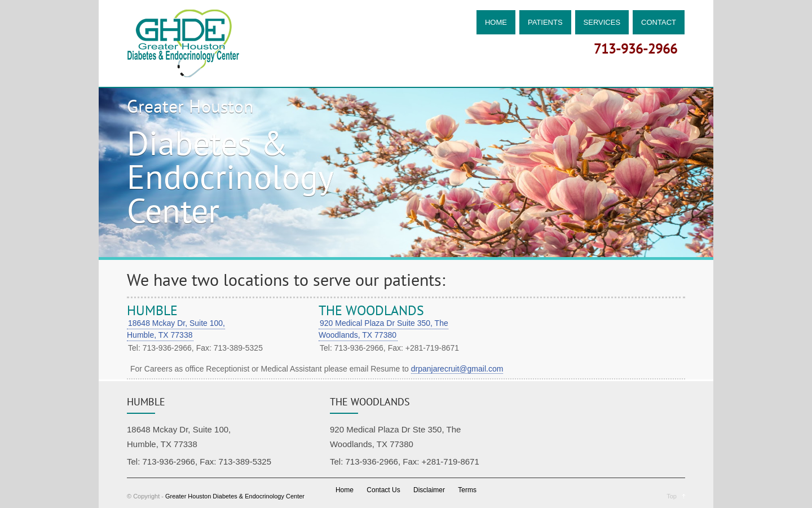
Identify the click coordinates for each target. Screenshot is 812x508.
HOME (496, 22)
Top (672, 496)
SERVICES (602, 22)
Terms (467, 490)
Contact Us (383, 490)
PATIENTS (545, 22)
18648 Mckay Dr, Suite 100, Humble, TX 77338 (176, 329)
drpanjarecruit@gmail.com (457, 369)
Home (345, 490)
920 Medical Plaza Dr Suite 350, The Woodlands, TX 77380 (383, 329)
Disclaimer (429, 490)
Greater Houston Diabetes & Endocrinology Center (235, 496)
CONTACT (659, 22)
